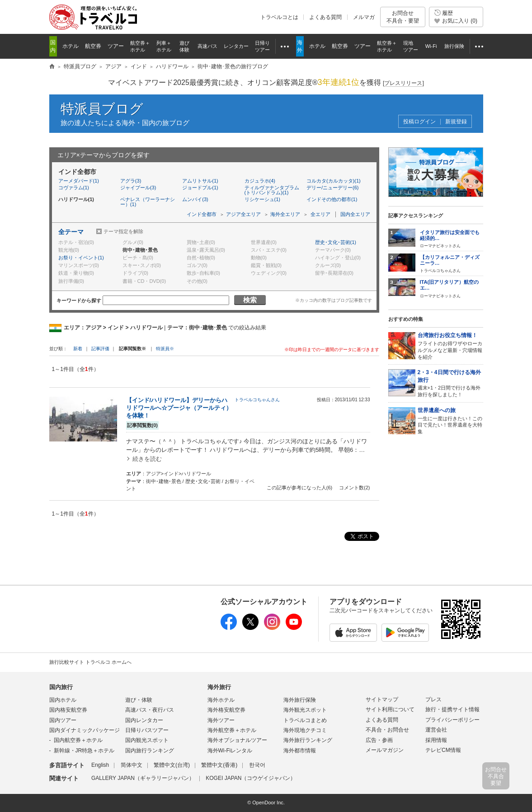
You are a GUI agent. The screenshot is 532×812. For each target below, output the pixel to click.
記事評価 (100, 349)
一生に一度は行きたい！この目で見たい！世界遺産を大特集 (450, 420)
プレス (433, 699)
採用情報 (436, 740)
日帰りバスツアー (147, 730)
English (100, 765)
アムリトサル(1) (200, 181)
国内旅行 (61, 687)
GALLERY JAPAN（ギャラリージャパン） (143, 778)
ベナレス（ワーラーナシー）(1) (148, 202)
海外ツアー (221, 720)
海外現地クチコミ (305, 730)
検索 (250, 300)
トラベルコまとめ (305, 720)
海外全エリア (285, 214)
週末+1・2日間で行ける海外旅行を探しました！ (450, 383)
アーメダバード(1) (79, 181)
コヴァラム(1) (74, 188)
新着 (78, 349)
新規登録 (456, 122)
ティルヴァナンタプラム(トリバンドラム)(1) (272, 190)
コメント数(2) (354, 488)
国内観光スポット (147, 740)
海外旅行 (219, 687)
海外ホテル (221, 700)
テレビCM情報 (443, 750)
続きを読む (147, 459)
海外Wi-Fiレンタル (230, 751)
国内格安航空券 (68, 710)
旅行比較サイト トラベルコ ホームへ (90, 662)
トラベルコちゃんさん (257, 400)
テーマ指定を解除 (123, 231)
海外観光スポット (305, 710)
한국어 (257, 765)
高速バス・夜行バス (150, 710)
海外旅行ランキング (308, 740)
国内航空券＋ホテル (78, 740)
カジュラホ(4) (260, 181)
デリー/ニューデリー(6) (333, 188)
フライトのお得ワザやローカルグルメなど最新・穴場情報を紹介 (450, 345)
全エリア (320, 214)
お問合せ (403, 17)
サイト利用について (390, 709)
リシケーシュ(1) (262, 199)
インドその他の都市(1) (332, 199)
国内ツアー (63, 720)
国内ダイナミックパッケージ (85, 730)
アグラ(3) (131, 181)
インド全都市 (202, 214)
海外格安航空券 (226, 710)
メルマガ (364, 17)
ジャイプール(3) (138, 188)
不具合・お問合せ (387, 730)
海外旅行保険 (300, 700)
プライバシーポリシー (452, 720)
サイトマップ (382, 699)
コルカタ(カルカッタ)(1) (334, 181)
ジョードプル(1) (200, 188)
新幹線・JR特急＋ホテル (84, 751)
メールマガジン (385, 750)
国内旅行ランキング (150, 751)
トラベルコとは (279, 17)
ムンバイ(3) (195, 199)
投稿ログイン (419, 122)
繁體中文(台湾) (172, 765)
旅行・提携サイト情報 (452, 709)
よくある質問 (325, 17)
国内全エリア (355, 214)
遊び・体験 (139, 700)
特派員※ (165, 349)
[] (403, 83)
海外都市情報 (300, 751)
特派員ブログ (102, 109)
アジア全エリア (243, 214)
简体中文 (132, 765)
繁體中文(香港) (219, 765)
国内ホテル (63, 700)
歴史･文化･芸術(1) (336, 242)
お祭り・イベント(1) (81, 258)
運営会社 (436, 730)
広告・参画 (379, 740)
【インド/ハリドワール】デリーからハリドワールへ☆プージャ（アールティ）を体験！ (179, 408)
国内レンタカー (144, 720)
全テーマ (71, 232)
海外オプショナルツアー (237, 740)
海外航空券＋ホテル (232, 730)
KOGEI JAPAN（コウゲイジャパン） (251, 778)
